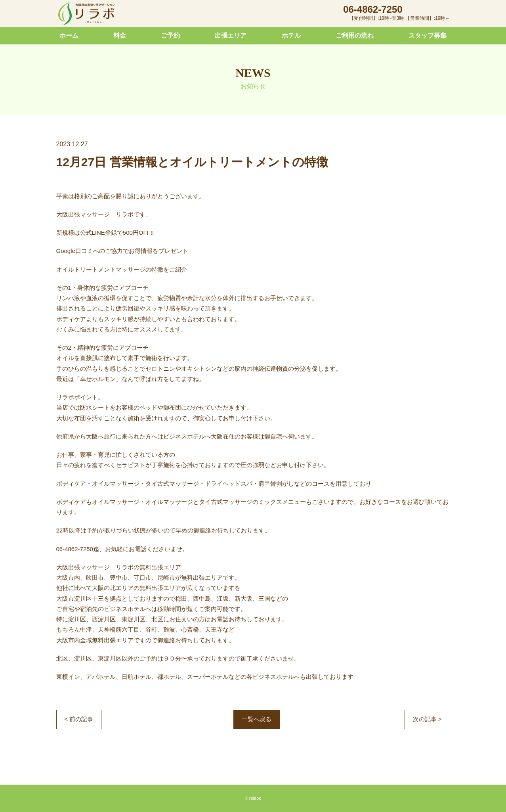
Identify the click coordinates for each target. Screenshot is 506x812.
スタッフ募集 (428, 35)
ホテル (291, 35)
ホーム (69, 35)
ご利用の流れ (355, 35)
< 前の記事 (79, 719)
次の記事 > (427, 719)
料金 (120, 35)
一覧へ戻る (257, 719)
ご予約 (170, 35)
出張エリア (231, 35)
